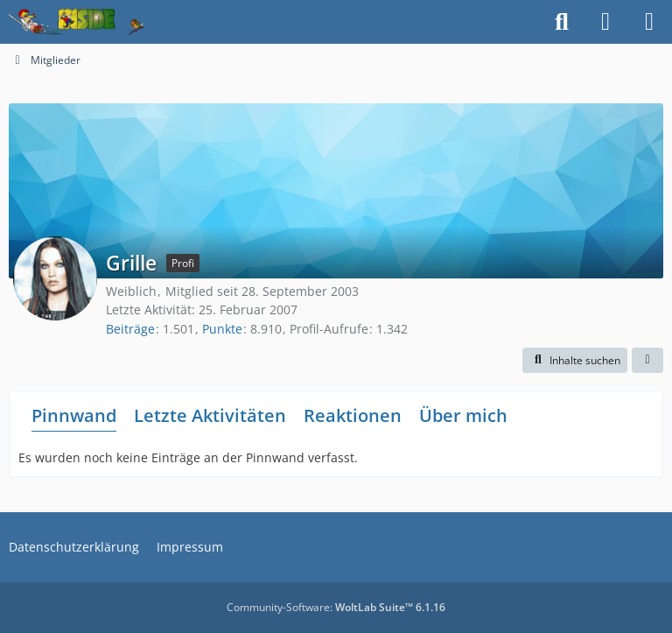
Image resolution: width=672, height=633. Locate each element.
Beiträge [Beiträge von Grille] (130, 329)
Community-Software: (336, 607)
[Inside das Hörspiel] (77, 22)
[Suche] (562, 22)
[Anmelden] (605, 22)
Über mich (463, 415)
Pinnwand (74, 415)
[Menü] (649, 22)
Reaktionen (353, 415)
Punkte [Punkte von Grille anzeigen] (222, 329)
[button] (575, 361)
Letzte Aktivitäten (210, 415)
